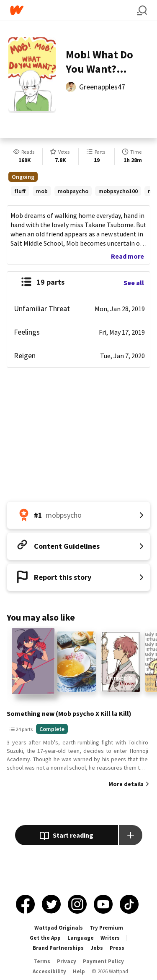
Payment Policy (103, 961)
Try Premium (106, 928)
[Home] (73, 10)
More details (126, 784)
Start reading (66, 836)
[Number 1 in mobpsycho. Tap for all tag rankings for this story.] (78, 515)
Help (79, 971)
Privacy (67, 961)
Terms (42, 961)
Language (81, 938)
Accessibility (49, 971)
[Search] (142, 10)
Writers (110, 938)
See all (134, 283)
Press (117, 948)
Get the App (45, 938)
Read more (127, 256)
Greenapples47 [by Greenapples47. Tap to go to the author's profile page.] (102, 87)
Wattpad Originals (59, 928)
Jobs (97, 948)
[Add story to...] (131, 835)
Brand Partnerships (58, 948)
